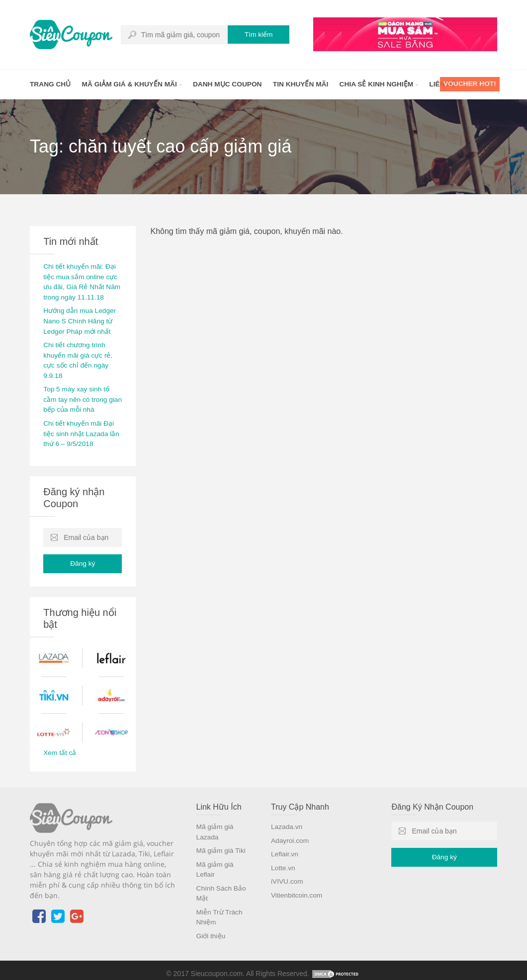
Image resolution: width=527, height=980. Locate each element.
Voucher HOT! (469, 84)
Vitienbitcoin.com (297, 889)
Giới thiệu (212, 929)
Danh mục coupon (231, 84)
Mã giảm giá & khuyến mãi (133, 84)
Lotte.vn (283, 862)
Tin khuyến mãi (305, 84)
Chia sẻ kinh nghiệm (385, 84)
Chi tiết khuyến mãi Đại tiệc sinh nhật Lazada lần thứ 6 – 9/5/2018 (82, 429)
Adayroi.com (290, 835)
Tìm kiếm (257, 35)
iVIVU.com (287, 876)
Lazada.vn (287, 822)
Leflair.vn (285, 849)
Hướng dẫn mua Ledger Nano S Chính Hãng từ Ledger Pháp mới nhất (81, 319)
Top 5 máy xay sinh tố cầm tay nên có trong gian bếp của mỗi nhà (77, 396)
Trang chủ (51, 84)
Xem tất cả (60, 749)
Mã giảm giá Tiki (221, 845)
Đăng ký (83, 559)
